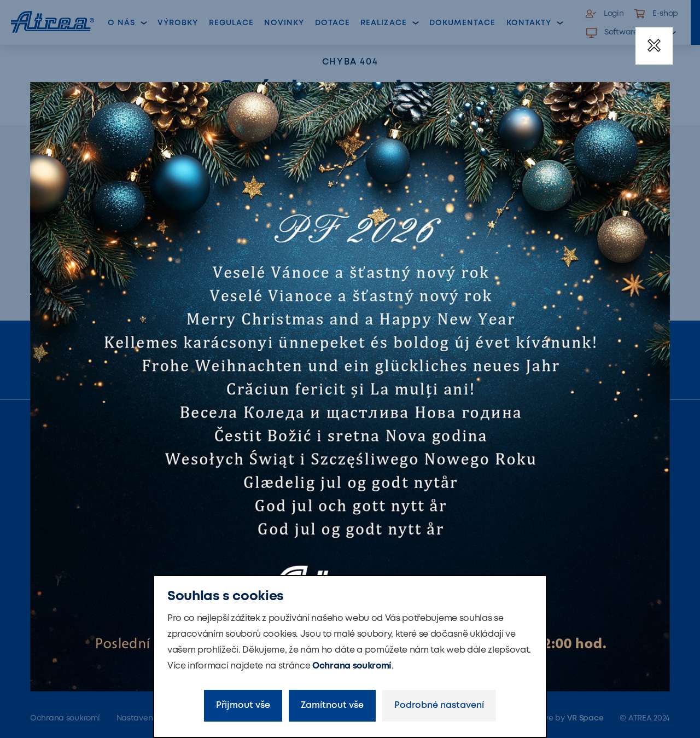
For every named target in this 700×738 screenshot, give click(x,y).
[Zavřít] (654, 46)
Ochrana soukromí (352, 666)
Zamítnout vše (332, 705)
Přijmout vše (243, 705)
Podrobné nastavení (439, 705)
